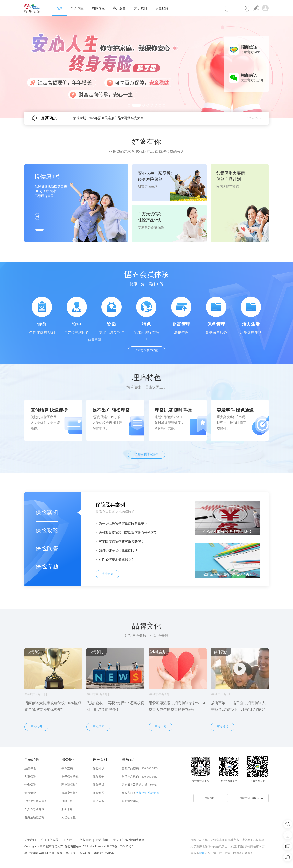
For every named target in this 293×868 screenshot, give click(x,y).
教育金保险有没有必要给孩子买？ (228, 574)
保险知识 (98, 769)
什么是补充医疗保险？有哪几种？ (228, 531)
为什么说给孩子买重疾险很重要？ (123, 524)
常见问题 (98, 801)
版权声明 (85, 840)
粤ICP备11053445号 (78, 853)
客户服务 (119, 8)
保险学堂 (98, 785)
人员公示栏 (69, 817)
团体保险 (98, 8)
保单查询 (67, 769)
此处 (202, 853)
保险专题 (47, 566)
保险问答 (47, 548)
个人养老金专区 (34, 809)
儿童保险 (30, 777)
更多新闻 (98, 727)
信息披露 (162, 8)
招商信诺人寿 (55, 847)
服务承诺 (67, 809)
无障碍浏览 (256, 8)
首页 (59, 8)
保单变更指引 (70, 793)
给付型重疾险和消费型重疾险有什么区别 (128, 533)
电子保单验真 (70, 777)
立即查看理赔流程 (146, 455)
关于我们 (141, 8)
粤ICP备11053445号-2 (120, 847)
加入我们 (69, 840)
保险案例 (47, 513)
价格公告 (67, 801)
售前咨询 (142, 793)
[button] (129, 105)
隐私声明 (102, 840)
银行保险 (30, 793)
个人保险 (77, 8)
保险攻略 (47, 530)
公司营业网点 (130, 801)
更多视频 (223, 727)
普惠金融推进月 (34, 817)
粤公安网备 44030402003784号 (43, 853)
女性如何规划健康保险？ (117, 560)
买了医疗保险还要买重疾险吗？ (121, 542)
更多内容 (161, 727)
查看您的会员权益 (146, 350)
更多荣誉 (36, 727)
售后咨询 (154, 793)
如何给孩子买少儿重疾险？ (118, 551)
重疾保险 (30, 769)
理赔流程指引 (70, 785)
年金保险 (30, 785)
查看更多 (108, 574)
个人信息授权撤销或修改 (129, 840)
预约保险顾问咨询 (36, 801)
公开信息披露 (49, 840)
